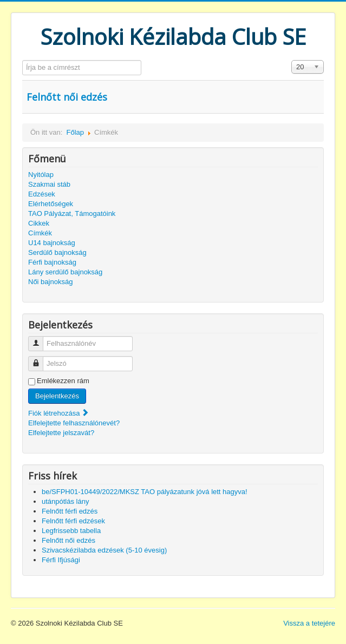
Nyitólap (41, 175)
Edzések (42, 194)
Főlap (75, 132)
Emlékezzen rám (63, 381)
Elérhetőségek (51, 204)
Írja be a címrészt (22, 60)
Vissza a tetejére (309, 623)
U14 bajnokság (52, 243)
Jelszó (40, 359)
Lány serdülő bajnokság (65, 272)
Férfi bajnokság (52, 262)
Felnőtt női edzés (67, 97)
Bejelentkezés (57, 396)
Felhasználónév (40, 339)
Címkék (40, 233)
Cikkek (39, 223)
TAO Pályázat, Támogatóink (72, 213)
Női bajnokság (50, 282)
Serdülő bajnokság (57, 252)
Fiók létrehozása (59, 413)
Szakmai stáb (49, 184)
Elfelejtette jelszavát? (61, 433)
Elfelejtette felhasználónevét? (74, 423)
